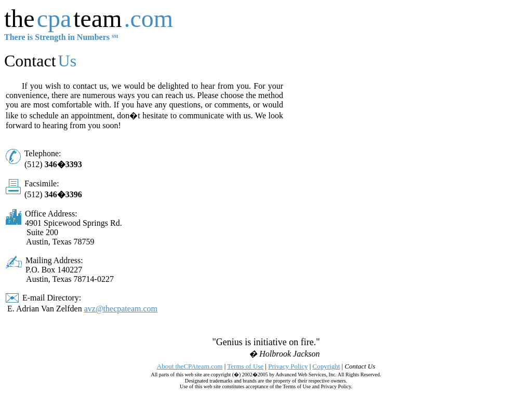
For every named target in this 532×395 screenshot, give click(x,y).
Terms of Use (245, 366)
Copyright (327, 366)
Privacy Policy (288, 366)
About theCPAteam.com (190, 366)
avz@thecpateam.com (121, 309)
